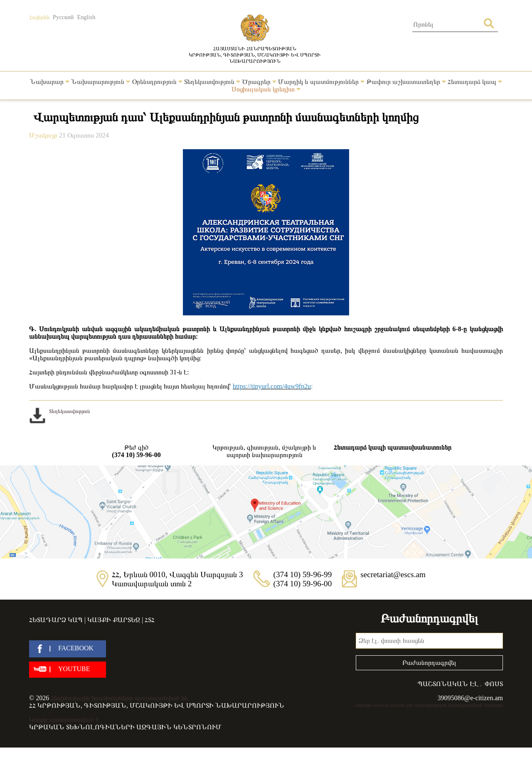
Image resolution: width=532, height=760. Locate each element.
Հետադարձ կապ (475, 82)
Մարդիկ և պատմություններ (321, 82)
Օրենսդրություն (157, 82)
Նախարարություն (101, 82)
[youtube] (68, 670)
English (86, 17)
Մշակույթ (44, 135)
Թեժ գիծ (136, 451)
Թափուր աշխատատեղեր (406, 82)
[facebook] (68, 649)
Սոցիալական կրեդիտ (266, 89)
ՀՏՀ (150, 620)
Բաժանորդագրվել (429, 663)
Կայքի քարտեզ (114, 620)
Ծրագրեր (259, 82)
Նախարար (50, 82)
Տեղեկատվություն (212, 82)
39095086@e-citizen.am (470, 698)
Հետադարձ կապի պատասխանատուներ (393, 447)
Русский (63, 17)
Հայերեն (39, 17)
